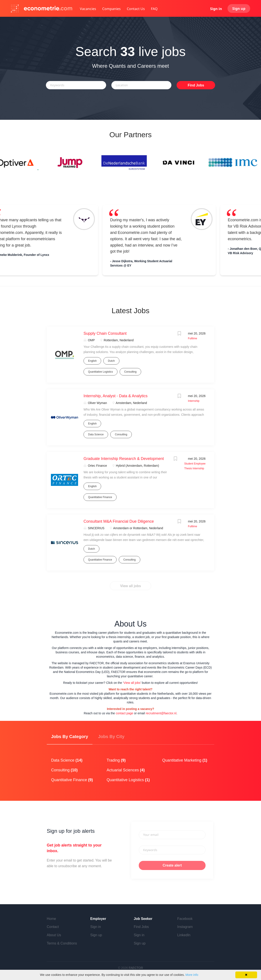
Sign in (216, 9)
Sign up (239, 8)
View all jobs (130, 586)
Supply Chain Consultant (105, 333)
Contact (53, 927)
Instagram (185, 927)
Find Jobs (196, 85)
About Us (54, 935)
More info (192, 975)
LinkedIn (184, 935)
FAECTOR (136, 968)
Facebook (185, 919)
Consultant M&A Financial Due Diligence (119, 521)
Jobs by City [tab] (111, 737)
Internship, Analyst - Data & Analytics (115, 396)
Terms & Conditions (62, 943)
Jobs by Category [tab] (70, 737)
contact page (124, 713)
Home (51, 919)
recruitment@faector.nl (161, 713)
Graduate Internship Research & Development (124, 459)
